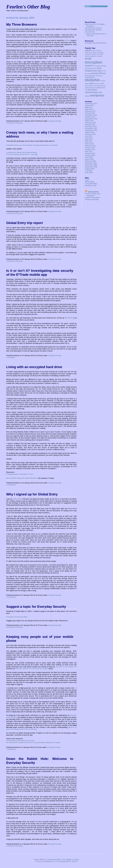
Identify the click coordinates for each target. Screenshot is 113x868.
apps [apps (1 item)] (94, 50)
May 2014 (89, 140)
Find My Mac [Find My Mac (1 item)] (89, 68)
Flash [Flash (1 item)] (95, 68)
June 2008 (89, 173)
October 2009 (90, 155)
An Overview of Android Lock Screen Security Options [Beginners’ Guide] (33, 743)
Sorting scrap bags (92, 199)
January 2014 (90, 148)
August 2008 (90, 169)
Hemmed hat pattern (93, 197)
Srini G (75, 861)
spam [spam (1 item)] (94, 88)
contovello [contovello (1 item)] (88, 54)
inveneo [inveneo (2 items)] (95, 73)
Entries (89, 182)
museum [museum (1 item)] (103, 81)
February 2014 (90, 146)
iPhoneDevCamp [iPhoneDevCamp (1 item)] (90, 76)
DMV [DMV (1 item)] (102, 54)
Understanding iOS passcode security (20, 741)
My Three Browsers (22, 24)
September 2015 (91, 130)
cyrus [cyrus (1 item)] (98, 54)
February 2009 (90, 161)
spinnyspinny (93, 192)
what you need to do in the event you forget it (32, 669)
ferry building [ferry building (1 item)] (97, 66)
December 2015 (91, 126)
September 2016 (91, 119)
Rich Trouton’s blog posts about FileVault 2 (22, 478)
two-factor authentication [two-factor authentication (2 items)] (92, 91)
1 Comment (11, 357)
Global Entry (17, 499)
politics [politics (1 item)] (87, 84)
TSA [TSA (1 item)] (86, 90)
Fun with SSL (90, 32)
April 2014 (89, 142)
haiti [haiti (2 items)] (99, 71)
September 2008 (91, 167)
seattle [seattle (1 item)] (102, 84)
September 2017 (91, 103)
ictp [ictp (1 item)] (86, 74)
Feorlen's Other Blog (28, 7)
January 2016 (90, 125)
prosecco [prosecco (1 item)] (97, 84)
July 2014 (88, 136)
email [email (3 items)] (88, 58)
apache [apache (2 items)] (88, 50)
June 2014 (89, 138)
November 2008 (91, 165)
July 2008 (88, 171)
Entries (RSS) (39, 859)
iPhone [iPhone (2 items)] (102, 73)
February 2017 (90, 111)
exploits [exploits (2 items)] (89, 66)
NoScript (68, 40)
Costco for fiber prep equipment (92, 195)
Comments (91, 184)
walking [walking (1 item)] (87, 96)
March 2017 (89, 109)
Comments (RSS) (54, 859)
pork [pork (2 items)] (92, 83)
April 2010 (89, 151)
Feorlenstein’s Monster (93, 30)
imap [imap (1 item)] (89, 74)
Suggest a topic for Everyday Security (36, 607)
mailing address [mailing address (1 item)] (90, 77)
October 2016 (90, 117)
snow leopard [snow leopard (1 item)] (98, 86)
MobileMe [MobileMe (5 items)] (92, 80)
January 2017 (90, 113)
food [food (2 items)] (99, 68)
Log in (87, 180)
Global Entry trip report (25, 223)
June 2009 (89, 157)
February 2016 (90, 123)
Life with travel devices (93, 28)
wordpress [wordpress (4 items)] (97, 95)
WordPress (49, 861)
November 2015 (91, 128)
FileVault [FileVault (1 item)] (104, 66)
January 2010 (90, 153)
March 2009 (89, 159)
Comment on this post (14, 123)
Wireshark (69, 318)
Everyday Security (54, 121)
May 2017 (89, 107)
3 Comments (11, 485)
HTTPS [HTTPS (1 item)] (104, 71)
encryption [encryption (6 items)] (94, 62)
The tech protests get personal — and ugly (22, 154)
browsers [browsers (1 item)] (99, 50)
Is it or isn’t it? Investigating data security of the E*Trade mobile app (40, 273)
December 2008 (91, 163)
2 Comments (11, 597)
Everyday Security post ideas (17, 617)
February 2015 (90, 134)
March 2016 (89, 121)
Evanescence (64, 861)
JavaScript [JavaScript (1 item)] (99, 76)
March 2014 (89, 144)
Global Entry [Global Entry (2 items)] (91, 71)
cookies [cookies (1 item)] (94, 54)
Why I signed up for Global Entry (32, 494)
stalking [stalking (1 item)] (99, 88)
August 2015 (90, 132)
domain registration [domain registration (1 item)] (91, 56)
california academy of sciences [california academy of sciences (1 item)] (94, 52)
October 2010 (90, 150)
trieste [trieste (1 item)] (103, 88)
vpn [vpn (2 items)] (100, 92)
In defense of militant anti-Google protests (22, 152)
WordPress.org (90, 186)
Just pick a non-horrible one (66, 667)
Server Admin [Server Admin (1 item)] (89, 86)
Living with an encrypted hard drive (34, 367)
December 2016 (91, 115)
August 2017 (90, 105)
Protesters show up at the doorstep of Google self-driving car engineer (32, 145)
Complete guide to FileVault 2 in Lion (20, 474)
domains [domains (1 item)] (100, 56)
